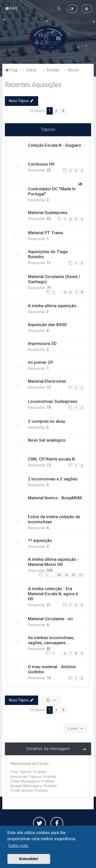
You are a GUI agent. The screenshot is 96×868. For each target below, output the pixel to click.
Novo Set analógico (47, 440)
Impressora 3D (42, 343)
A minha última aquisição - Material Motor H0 (53, 562)
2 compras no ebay (46, 421)
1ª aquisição (40, 540)
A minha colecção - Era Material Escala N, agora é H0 (53, 594)
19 (66, 575)
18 (59, 575)
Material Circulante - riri (50, 619)
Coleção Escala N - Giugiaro (55, 145)
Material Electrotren (47, 381)
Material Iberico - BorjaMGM (55, 498)
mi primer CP (41, 362)
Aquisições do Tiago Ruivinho (48, 254)
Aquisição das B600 (47, 325)
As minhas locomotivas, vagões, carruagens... (51, 640)
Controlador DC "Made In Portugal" (52, 191)
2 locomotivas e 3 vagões (53, 479)
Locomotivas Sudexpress (53, 401)
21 (81, 575)
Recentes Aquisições (33, 85)
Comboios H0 (41, 164)
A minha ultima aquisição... (54, 306)
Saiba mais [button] (18, 846)
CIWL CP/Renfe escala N (51, 459)
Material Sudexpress (48, 213)
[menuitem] (11, 8)
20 (73, 575)
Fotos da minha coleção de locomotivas (54, 519)
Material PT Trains (46, 233)
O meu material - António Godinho (52, 669)
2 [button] (56, 111)
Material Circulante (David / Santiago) (54, 279)
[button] (63, 111)
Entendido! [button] (29, 859)
